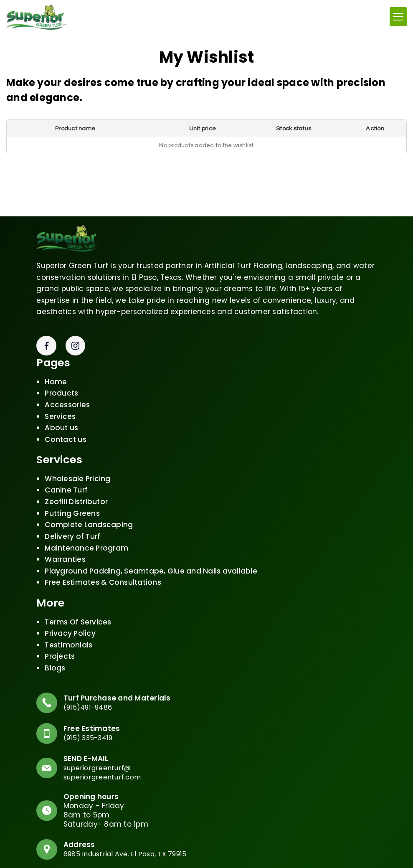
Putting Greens (72, 507)
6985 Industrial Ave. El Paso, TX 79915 (133, 853)
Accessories (67, 398)
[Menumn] (398, 16)
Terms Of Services (78, 615)
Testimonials (68, 638)
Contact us (66, 433)
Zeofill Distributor (76, 495)
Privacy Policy (70, 627)
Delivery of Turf (72, 530)
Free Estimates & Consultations (103, 576)
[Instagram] (76, 339)
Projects (60, 650)
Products (61, 387)
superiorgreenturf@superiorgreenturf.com (107, 770)
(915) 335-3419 (93, 735)
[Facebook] (46, 339)
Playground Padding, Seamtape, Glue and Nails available (151, 565)
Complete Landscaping (89, 518)
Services (60, 410)
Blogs (55, 662)
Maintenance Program (86, 541)
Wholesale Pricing (77, 472)
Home (56, 375)
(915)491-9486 (92, 702)
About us (61, 421)
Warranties (65, 553)
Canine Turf (66, 484)
